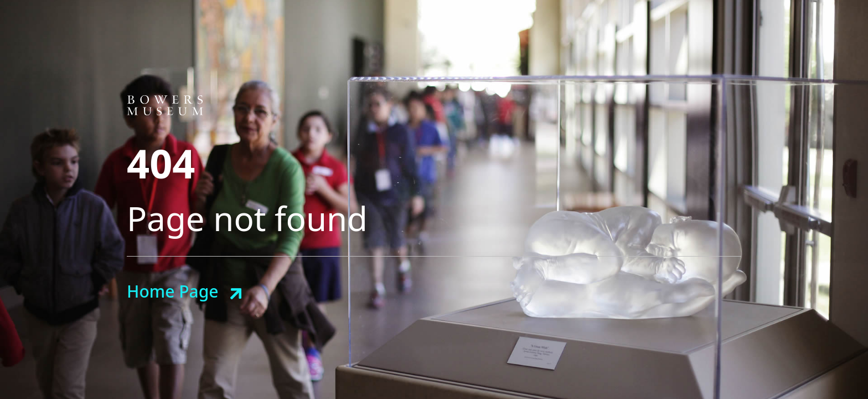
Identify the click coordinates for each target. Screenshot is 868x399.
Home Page (172, 291)
